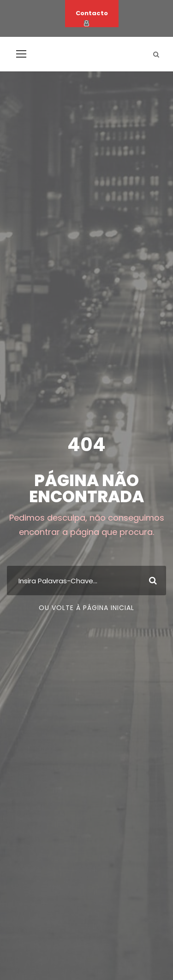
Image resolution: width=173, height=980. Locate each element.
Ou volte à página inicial (86, 608)
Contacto (92, 13)
